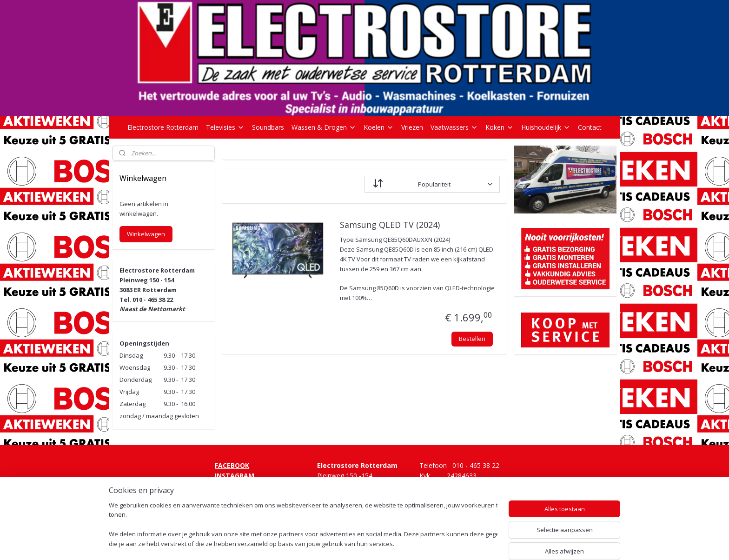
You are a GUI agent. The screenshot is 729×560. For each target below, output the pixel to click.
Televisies (225, 127)
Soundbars (268, 127)
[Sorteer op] (432, 184)
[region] (303, 525)
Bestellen (472, 339)
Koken (500, 127)
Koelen (379, 127)
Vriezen (412, 127)
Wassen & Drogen (324, 127)
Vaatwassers (454, 127)
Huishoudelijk (546, 127)
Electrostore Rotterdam (163, 127)
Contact (590, 127)
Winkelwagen (146, 234)
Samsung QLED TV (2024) (389, 225)
